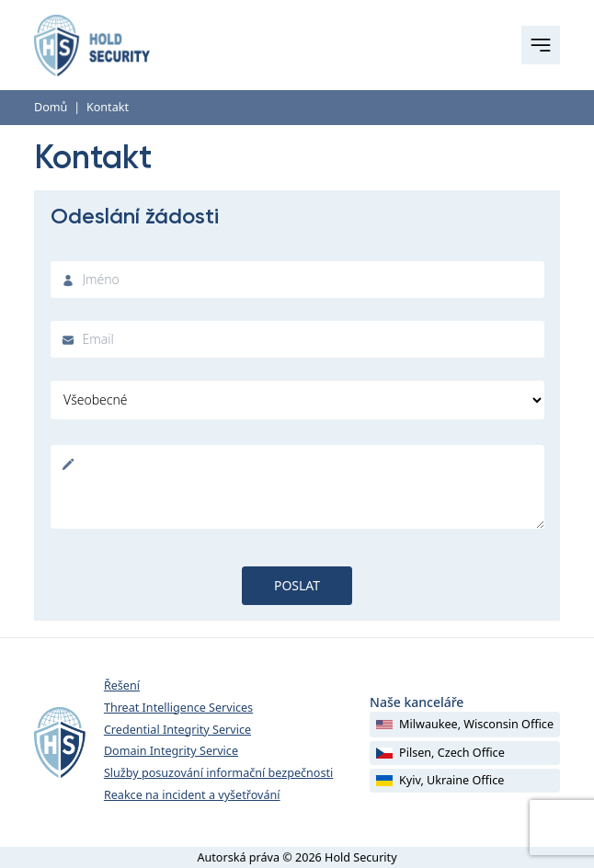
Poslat (297, 585)
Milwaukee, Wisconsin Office (465, 724)
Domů (51, 107)
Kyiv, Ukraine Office (440, 780)
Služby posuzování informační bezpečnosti (218, 773)
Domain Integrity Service (171, 751)
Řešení (122, 685)
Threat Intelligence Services (178, 708)
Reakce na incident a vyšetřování (192, 795)
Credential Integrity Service (177, 730)
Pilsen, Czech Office (440, 753)
